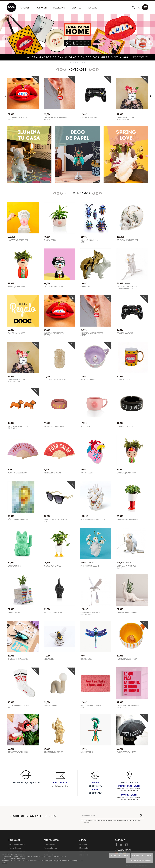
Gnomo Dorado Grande (54, 752)
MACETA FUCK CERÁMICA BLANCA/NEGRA (126, 119)
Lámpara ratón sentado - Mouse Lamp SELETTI (127, 288)
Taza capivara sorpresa (127, 659)
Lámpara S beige (51, 706)
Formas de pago (15, 848)
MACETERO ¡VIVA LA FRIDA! (127, 473)
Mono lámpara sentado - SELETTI (127, 567)
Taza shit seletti (124, 380)
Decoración (60, 8)
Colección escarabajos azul (91, 241)
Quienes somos (50, 845)
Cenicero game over (89, 118)
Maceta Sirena (14, 613)
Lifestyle (77, 8)
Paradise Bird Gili (87, 752)
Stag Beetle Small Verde (18, 659)
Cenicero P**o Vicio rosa (54, 426)
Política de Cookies (18, 858)
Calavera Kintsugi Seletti (127, 240)
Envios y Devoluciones (17, 845)
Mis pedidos (84, 848)
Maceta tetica (50, 240)
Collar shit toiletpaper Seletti (18, 119)
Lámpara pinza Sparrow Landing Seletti (90, 614)
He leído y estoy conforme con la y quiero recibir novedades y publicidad (112, 821)
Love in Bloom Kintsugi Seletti (93, 519)
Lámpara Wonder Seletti (18, 240)
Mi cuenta (83, 845)
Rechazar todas (142, 856)
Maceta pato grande (53, 566)
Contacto (92, 8)
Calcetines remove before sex (19, 707)
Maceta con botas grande (128, 519)
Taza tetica (85, 426)
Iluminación (42, 8)
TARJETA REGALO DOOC (16, 333)
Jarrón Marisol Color (53, 287)
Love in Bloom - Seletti (90, 566)
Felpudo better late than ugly (91, 707)
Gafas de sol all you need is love (56, 520)
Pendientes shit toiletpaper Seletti (55, 119)
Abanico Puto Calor (52, 473)
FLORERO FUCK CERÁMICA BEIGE (56, 380)
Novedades (25, 8)
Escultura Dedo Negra (53, 613)
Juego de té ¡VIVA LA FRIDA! (18, 752)
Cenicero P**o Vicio (125, 426)
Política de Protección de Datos (114, 820)
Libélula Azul (86, 659)
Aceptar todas (120, 856)
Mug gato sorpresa (89, 380)
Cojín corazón (87, 473)
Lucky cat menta (15, 566)
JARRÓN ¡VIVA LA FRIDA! (17, 287)
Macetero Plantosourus (127, 613)
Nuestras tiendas (50, 848)
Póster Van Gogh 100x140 (18, 519)
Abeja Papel (49, 659)
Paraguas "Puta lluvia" (126, 752)
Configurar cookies (139, 860)
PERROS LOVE (85, 287)
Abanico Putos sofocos (18, 473)
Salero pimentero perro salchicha (18, 427)
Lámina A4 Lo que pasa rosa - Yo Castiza (129, 707)
